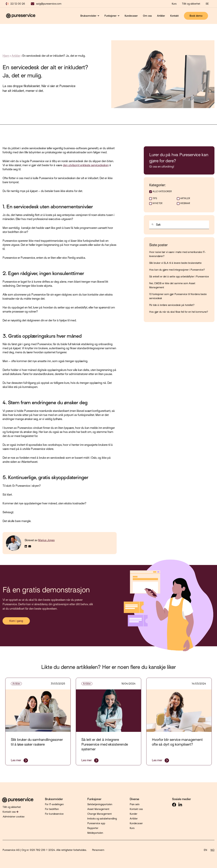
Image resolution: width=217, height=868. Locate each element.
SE (207, 4)
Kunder (134, 814)
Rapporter (93, 828)
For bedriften (52, 809)
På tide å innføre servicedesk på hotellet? (172, 305)
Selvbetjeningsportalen (100, 804)
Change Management (100, 814)
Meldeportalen (95, 833)
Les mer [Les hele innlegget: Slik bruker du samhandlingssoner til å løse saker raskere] (16, 760)
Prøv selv (135, 804)
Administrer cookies (13, 817)
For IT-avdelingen (54, 804)
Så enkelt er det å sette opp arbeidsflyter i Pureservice (179, 277)
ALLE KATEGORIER (162, 191)
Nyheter (157, 203)
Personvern (98, 850)
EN (205, 850)
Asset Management (98, 809)
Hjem (6, 56)
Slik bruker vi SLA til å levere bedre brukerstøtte (175, 263)
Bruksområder (89, 16)
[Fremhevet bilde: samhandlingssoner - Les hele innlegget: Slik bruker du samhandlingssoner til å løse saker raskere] (38, 711)
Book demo (196, 16)
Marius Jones (46, 540)
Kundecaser (131, 16)
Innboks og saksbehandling (102, 819)
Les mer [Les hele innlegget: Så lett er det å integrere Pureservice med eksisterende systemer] (87, 760)
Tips (155, 198)
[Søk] (152, 225)
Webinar (185, 203)
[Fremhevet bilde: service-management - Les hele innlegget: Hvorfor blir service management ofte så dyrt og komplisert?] (179, 711)
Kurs (132, 828)
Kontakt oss (10, 812)
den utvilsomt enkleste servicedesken (86, 165)
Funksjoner (111, 16)
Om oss (147, 16)
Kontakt (174, 16)
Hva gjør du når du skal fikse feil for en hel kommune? (179, 312)
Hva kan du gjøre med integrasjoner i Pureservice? (177, 270)
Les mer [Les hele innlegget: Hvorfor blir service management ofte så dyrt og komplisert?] (157, 760)
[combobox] (179, 225)
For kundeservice (54, 814)
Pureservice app (96, 823)
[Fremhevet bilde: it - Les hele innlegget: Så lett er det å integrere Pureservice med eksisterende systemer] (108, 711)
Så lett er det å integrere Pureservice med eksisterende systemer (105, 744)
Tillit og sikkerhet (191, 4)
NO (213, 850)
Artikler (161, 16)
